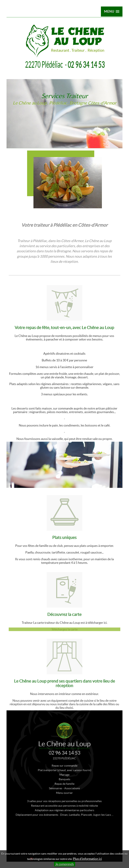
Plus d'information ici (87, 859)
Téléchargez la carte (64, 634)
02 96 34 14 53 (64, 758)
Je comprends (65, 864)
